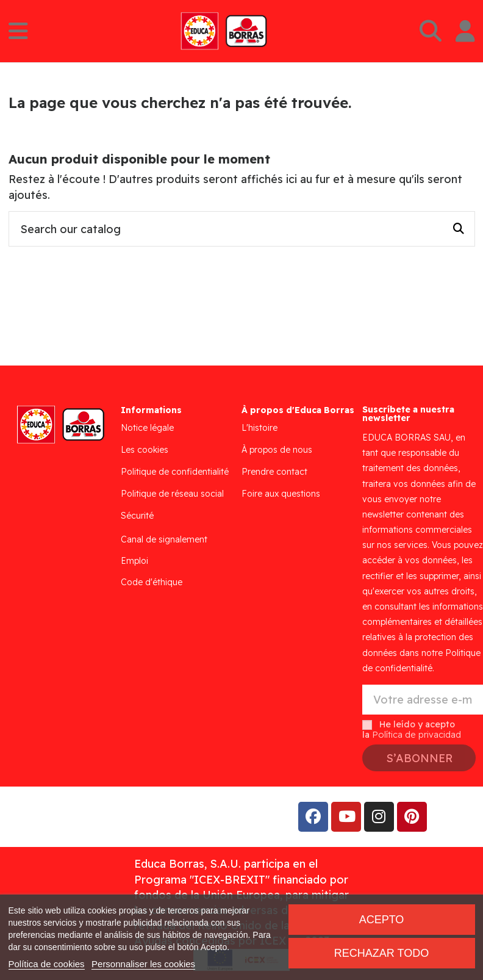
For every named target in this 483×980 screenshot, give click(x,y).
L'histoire (259, 428)
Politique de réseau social (172, 494)
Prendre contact (274, 472)
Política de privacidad (417, 735)
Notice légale (147, 428)
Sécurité (137, 516)
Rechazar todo (381, 953)
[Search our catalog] (459, 229)
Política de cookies (47, 964)
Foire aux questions (281, 494)
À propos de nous (277, 450)
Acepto (382, 920)
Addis (106, 817)
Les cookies (145, 450)
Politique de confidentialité (175, 472)
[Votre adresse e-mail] (423, 700)
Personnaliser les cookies (143, 964)
